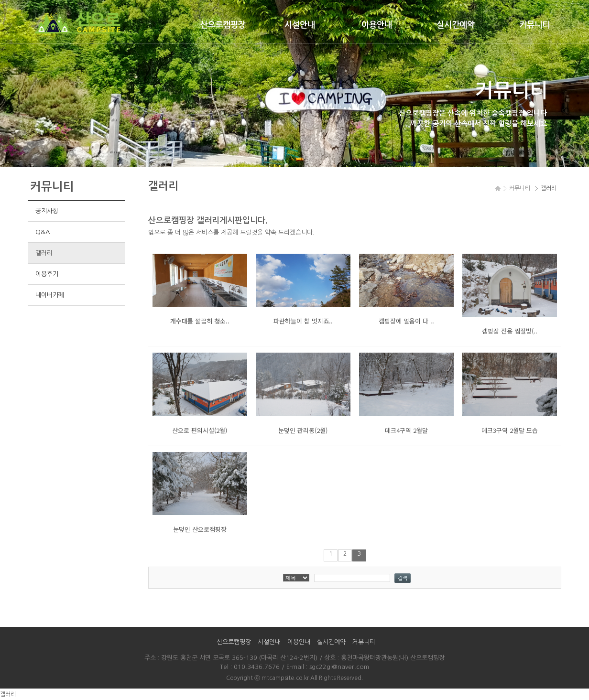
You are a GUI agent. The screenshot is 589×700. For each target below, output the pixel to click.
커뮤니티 (534, 25)
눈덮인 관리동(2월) (303, 430)
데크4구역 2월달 (406, 430)
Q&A (43, 232)
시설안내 (300, 25)
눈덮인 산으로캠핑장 (200, 529)
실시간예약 (456, 25)
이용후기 (47, 274)
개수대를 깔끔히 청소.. (200, 321)
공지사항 (47, 211)
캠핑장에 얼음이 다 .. (406, 321)
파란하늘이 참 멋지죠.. (303, 321)
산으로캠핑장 (223, 25)
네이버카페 (49, 295)
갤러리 (44, 253)
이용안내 (377, 25)
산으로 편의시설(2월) (200, 430)
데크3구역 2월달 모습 (510, 430)
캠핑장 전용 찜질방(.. (510, 331)
